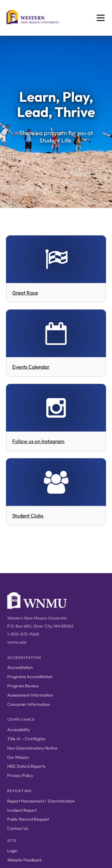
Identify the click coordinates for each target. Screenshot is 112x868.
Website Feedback (24, 860)
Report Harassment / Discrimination (41, 801)
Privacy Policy (20, 775)
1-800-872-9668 (23, 634)
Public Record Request (28, 819)
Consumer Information (29, 704)
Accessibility (19, 730)
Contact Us (18, 828)
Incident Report (22, 810)
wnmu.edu (17, 642)
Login (12, 851)
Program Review (23, 686)
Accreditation (20, 667)
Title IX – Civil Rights (26, 739)
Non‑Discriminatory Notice (32, 748)
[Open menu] (101, 18)
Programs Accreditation (30, 677)
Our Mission (18, 757)
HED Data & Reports (26, 766)
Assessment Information (30, 695)
